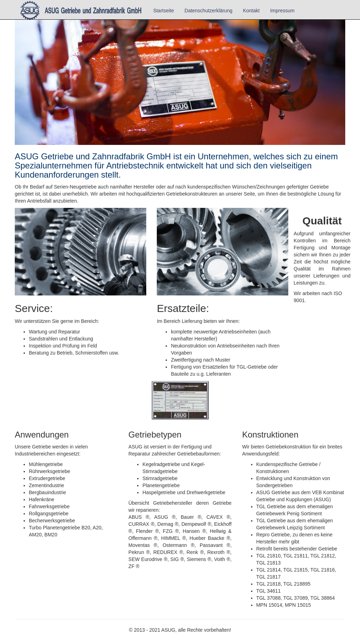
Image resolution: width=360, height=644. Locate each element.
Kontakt (251, 11)
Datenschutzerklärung (208, 11)
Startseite (164, 11)
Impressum (282, 11)
